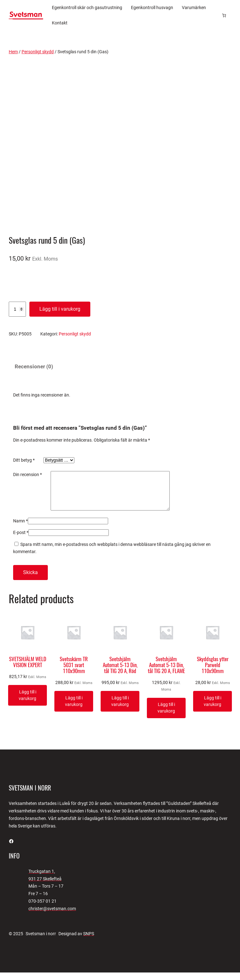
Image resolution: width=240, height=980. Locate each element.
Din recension (27, 474)
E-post (21, 540)
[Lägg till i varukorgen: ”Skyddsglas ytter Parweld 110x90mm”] (212, 709)
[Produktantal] (17, 309)
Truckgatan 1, (42, 879)
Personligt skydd (38, 52)
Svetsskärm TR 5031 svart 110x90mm (74, 673)
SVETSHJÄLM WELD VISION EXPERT (28, 670)
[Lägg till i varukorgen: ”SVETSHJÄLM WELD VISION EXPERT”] (27, 703)
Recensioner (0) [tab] (34, 367)
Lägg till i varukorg (60, 309)
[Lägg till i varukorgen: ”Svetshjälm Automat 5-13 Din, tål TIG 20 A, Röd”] (120, 709)
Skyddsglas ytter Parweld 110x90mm (213, 673)
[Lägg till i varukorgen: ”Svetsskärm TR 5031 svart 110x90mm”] (74, 709)
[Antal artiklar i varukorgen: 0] (224, 15)
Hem (13, 52)
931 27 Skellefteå (45, 886)
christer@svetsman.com (52, 916)
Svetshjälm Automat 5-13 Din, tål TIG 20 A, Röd (120, 673)
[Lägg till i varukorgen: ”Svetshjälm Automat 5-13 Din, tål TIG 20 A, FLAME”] (166, 716)
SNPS (89, 941)
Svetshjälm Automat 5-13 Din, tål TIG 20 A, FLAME (166, 673)
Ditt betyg (24, 460)
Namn (20, 528)
